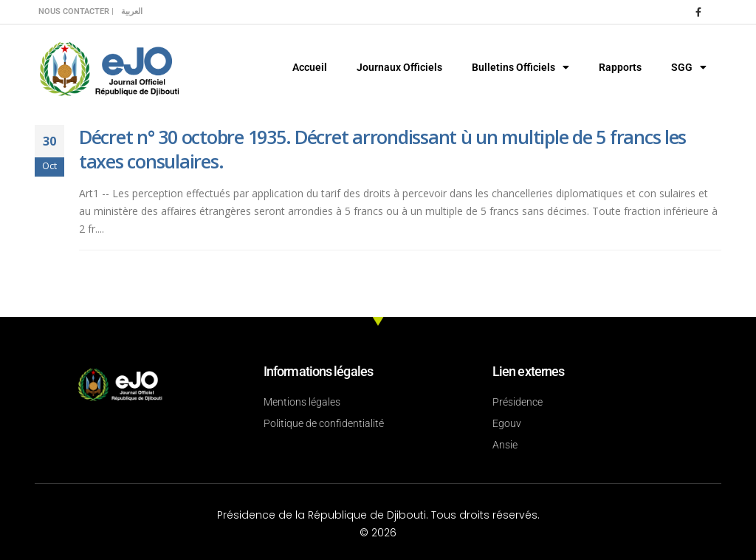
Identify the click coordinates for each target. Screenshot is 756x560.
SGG (689, 67)
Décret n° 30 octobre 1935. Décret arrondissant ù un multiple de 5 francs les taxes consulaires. (382, 149)
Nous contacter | (76, 11)
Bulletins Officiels (520, 67)
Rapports (620, 67)
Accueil (310, 67)
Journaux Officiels (399, 67)
